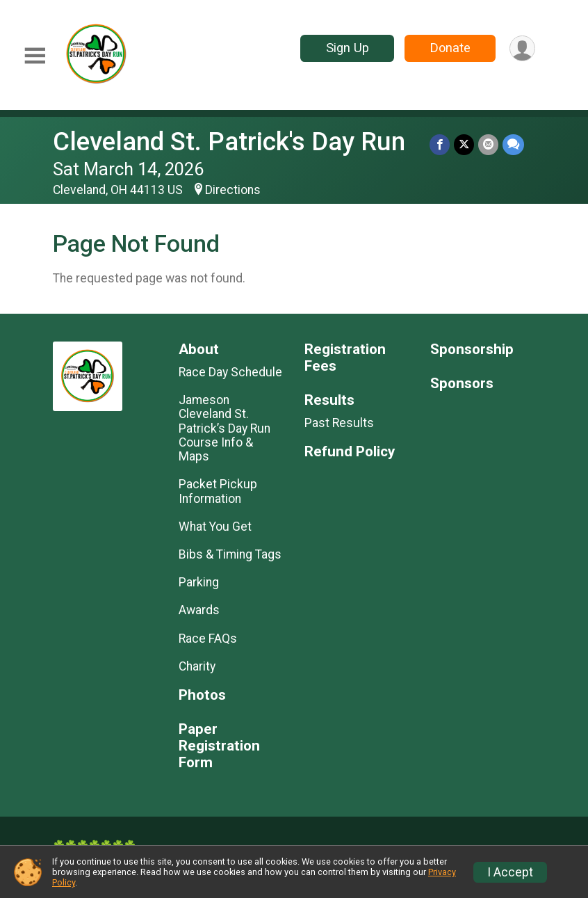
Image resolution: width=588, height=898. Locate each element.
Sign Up (348, 48)
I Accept (510, 872)
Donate (450, 48)
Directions (233, 190)
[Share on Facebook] (440, 144)
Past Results (339, 423)
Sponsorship (472, 350)
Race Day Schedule (230, 372)
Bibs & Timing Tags (230, 554)
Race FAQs (208, 639)
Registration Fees (345, 358)
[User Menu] (522, 48)
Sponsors (462, 384)
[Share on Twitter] (464, 144)
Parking (199, 582)
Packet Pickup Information (218, 491)
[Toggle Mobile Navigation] (35, 56)
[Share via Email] (488, 144)
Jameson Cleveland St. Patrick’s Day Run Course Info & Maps (224, 428)
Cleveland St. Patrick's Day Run (229, 142)
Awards (199, 610)
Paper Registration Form (219, 746)
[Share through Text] (513, 144)
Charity (197, 666)
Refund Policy (350, 452)
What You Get (215, 527)
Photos (202, 695)
